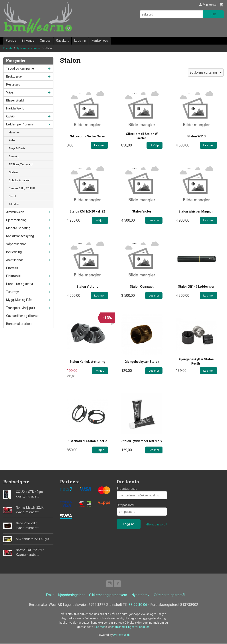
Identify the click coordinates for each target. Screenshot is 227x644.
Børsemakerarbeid (19, 324)
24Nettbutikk (121, 635)
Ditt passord (125, 505)
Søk (213, 14)
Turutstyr (13, 292)
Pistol (12, 196)
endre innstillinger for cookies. (131, 627)
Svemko (14, 156)
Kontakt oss (100, 41)
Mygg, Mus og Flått (19, 300)
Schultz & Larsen (20, 180)
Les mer (100, 627)
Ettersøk (12, 268)
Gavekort (62, 41)
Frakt (50, 595)
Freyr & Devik (17, 148)
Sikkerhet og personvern (108, 595)
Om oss (45, 41)
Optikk (11, 116)
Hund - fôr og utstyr (20, 284)
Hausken (15, 132)
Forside (11, 41)
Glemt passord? (157, 524)
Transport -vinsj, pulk (21, 308)
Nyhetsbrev (140, 595)
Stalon (13, 172)
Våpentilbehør (16, 244)
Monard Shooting (18, 228)
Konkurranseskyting (20, 236)
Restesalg (13, 84)
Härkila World (15, 108)
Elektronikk (14, 276)
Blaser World (15, 100)
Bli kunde (28, 41)
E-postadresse (127, 489)
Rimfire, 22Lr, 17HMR (22, 188)
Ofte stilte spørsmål (169, 595)
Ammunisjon (15, 212)
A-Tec (13, 140)
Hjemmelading (16, 220)
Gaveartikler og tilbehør (22, 316)
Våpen (11, 92)
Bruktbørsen (15, 76)
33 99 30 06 (138, 605)
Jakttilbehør (15, 260)
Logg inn (80, 41)
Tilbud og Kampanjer (21, 68)
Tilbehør (14, 204)
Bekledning (14, 252)
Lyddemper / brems (20, 124)
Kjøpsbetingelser (71, 595)
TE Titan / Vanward (21, 164)
